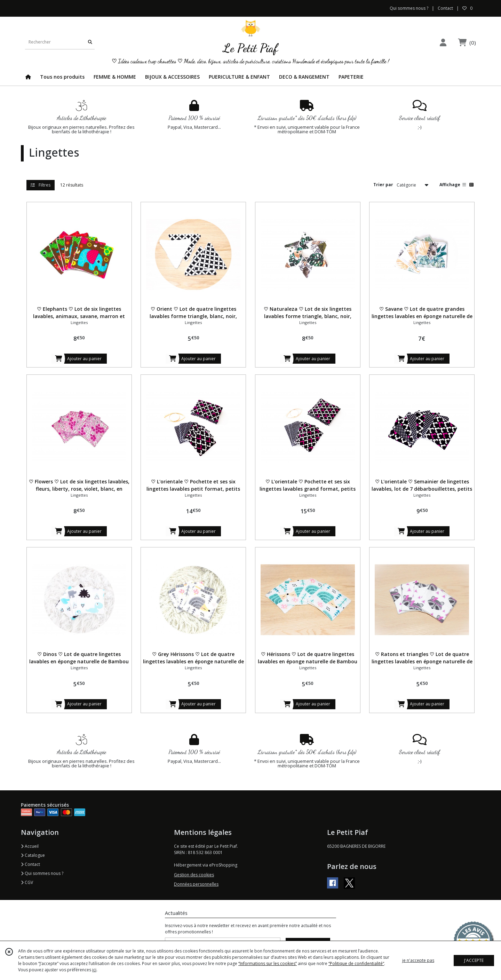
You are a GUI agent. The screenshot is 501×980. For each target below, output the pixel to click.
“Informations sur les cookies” (268, 963)
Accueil (30, 846)
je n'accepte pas (418, 960)
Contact (445, 8)
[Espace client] (443, 42)
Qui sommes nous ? (42, 873)
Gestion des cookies (194, 875)
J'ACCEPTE (474, 960)
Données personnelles (196, 884)
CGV (27, 882)
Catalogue (33, 855)
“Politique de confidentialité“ (356, 963)
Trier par (383, 185)
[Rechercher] (90, 42)
